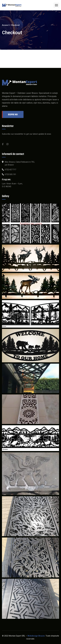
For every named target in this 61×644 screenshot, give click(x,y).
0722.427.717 (10, 170)
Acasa (5, 25)
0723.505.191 (10, 174)
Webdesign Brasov (36, 636)
